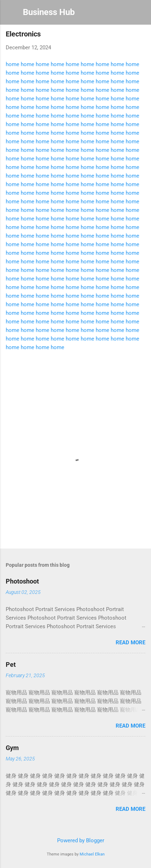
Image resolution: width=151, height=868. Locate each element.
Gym (12, 748)
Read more (130, 643)
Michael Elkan (92, 854)
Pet (11, 664)
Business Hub (49, 12)
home (12, 64)
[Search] (141, 14)
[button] (141, 36)
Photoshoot (22, 581)
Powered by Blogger (76, 840)
